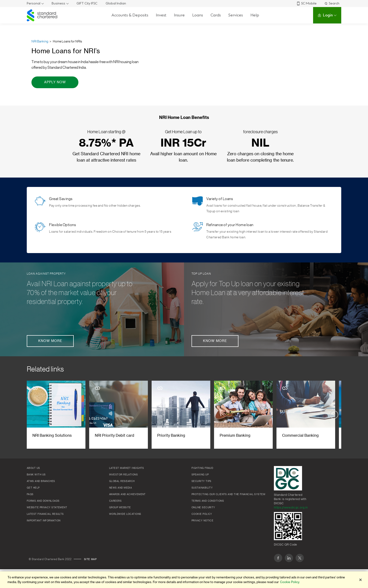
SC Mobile (307, 3)
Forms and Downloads (43, 501)
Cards (216, 15)
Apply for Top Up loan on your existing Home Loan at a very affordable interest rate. (248, 293)
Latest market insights (127, 468)
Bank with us (36, 475)
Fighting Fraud (202, 468)
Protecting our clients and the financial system (228, 494)
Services (236, 15)
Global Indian (116, 3)
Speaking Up (200, 475)
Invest (161, 15)
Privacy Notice (202, 521)
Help (255, 15)
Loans (198, 15)
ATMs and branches (41, 481)
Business (58, 3)
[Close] (360, 580)
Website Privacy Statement (47, 508)
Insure (179, 15)
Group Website (120, 508)
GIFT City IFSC (87, 3)
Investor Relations (123, 475)
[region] (184, 580)
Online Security (203, 508)
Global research (122, 481)
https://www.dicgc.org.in (291, 508)
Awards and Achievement (127, 494)
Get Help (33, 488)
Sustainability (202, 488)
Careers (115, 501)
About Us (33, 468)
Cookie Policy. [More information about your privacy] (290, 582)
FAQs (30, 494)
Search (332, 3)
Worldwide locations (125, 514)
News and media (121, 488)
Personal (34, 3)
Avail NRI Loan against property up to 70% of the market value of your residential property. (80, 293)
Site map (90, 559)
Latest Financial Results (45, 514)
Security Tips (201, 481)
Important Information (44, 521)
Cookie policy (202, 514)
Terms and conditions (208, 501)
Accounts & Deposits (130, 15)
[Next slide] (334, 415)
